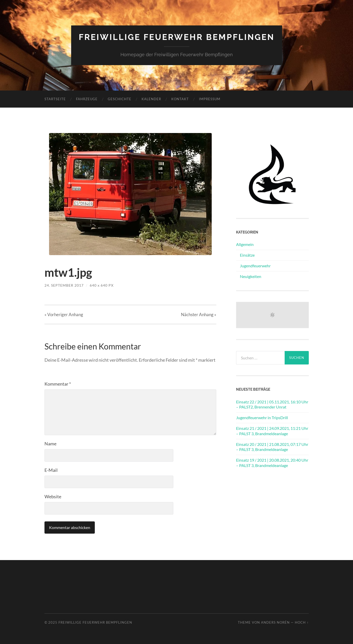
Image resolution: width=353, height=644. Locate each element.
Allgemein (245, 244)
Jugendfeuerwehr (255, 266)
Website (53, 496)
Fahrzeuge (87, 99)
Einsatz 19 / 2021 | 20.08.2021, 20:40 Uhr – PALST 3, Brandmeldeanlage (272, 463)
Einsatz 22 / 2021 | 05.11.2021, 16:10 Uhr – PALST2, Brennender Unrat (272, 404)
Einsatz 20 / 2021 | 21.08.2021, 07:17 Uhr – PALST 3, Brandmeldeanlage (272, 447)
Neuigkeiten (251, 276)
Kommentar (58, 384)
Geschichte (120, 99)
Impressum (210, 99)
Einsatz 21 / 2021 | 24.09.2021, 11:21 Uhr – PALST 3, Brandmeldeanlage (272, 431)
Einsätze (247, 255)
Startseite (55, 99)
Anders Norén (275, 622)
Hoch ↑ (302, 622)
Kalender (151, 99)
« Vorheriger (64, 314)
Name (50, 444)
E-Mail (51, 470)
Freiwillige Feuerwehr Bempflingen (177, 37)
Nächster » (199, 314)
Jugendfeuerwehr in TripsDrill (262, 418)
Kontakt (180, 99)
